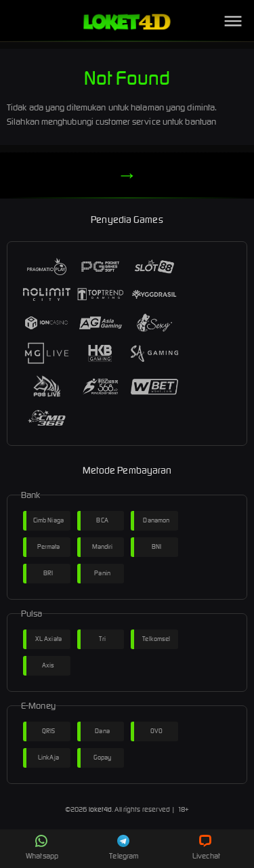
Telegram (124, 848)
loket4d (101, 809)
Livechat (206, 848)
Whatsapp (42, 848)
